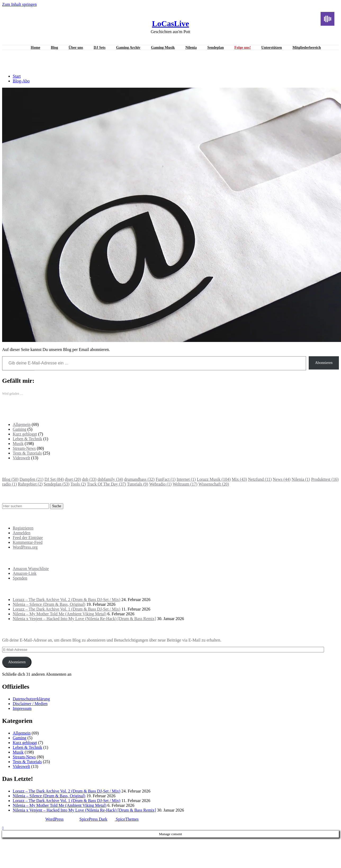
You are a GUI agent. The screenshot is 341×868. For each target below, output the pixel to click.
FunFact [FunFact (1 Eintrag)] (166, 479)
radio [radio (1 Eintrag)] (10, 484)
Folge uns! (243, 48)
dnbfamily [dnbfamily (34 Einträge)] (110, 479)
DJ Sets (100, 48)
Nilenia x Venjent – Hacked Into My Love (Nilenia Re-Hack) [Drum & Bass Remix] (84, 619)
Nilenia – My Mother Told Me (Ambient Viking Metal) (60, 614)
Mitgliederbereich (307, 48)
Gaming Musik (163, 48)
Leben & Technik (27, 439)
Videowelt (21, 458)
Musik (18, 444)
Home (35, 48)
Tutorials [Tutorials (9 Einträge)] (138, 484)
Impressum (22, 708)
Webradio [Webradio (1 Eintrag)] (160, 484)
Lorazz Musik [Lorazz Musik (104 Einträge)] (214, 479)
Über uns (76, 48)
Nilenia (191, 48)
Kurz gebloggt (25, 434)
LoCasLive (170, 23)
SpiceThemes (127, 819)
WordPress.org (25, 547)
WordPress (54, 819)
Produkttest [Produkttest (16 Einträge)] (325, 479)
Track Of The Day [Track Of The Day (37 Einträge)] (106, 484)
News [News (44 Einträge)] (282, 479)
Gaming (20, 429)
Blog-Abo (21, 81)
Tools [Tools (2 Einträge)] (78, 484)
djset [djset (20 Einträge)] (73, 479)
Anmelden (22, 533)
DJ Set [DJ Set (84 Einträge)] (54, 479)
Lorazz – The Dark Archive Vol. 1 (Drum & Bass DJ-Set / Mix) (67, 609)
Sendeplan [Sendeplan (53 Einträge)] (57, 484)
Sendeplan (216, 48)
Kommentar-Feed (28, 542)
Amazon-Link (25, 573)
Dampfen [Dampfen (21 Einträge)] (32, 479)
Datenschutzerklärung (31, 699)
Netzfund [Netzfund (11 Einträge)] (260, 479)
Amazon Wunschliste (31, 569)
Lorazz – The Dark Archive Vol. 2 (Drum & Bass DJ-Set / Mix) (67, 600)
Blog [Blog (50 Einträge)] (10, 479)
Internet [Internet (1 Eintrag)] (186, 479)
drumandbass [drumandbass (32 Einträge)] (139, 479)
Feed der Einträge (28, 538)
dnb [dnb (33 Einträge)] (89, 479)
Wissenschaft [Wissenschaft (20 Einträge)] (214, 484)
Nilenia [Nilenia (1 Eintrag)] (301, 479)
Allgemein (22, 424)
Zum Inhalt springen (19, 4)
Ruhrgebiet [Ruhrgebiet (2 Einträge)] (30, 484)
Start (17, 76)
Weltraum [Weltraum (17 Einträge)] (185, 484)
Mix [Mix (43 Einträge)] (239, 479)
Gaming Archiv (128, 48)
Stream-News (24, 448)
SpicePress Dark (93, 819)
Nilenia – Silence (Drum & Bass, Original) (49, 604)
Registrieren (23, 528)
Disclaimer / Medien (30, 704)
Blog (54, 48)
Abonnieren (324, 363)
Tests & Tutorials (27, 453)
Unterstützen (272, 48)
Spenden (20, 578)
